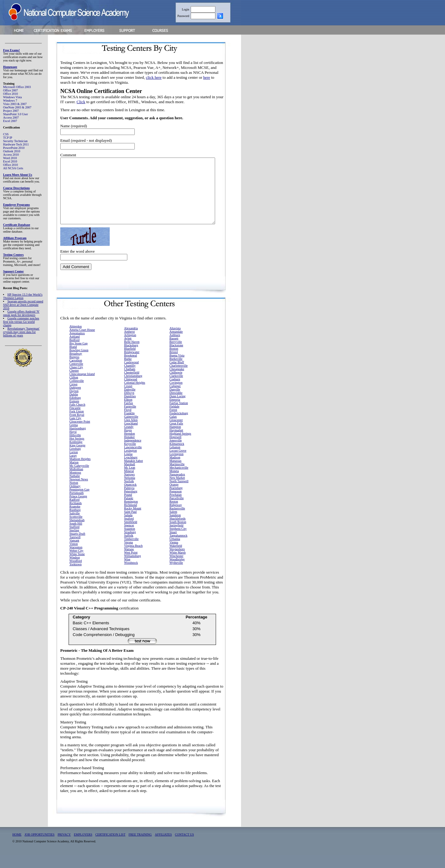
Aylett (128, 351)
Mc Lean (130, 480)
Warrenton (76, 560)
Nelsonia (130, 491)
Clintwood (131, 392)
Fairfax (129, 416)
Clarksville (176, 389)
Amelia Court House (82, 343)
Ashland (75, 350)
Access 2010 (11, 155)
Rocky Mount (133, 521)
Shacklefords (177, 531)
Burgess (74, 370)
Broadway (76, 367)
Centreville (76, 377)
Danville (175, 402)
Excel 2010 (10, 161)
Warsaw (129, 562)
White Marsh (178, 565)
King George (78, 458)
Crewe (74, 397)
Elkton (128, 413)
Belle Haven (132, 355)
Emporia (175, 413)
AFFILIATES (163, 847)
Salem (173, 525)
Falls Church (77, 417)
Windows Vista (13, 97)
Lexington (131, 463)
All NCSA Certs (13, 168)
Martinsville (177, 477)
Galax (173, 430)
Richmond (131, 518)
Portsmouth (77, 506)
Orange (174, 497)
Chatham (130, 382)
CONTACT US (184, 847)
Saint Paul (131, 525)
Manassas (175, 474)
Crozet (128, 399)
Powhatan (175, 508)
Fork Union (77, 424)
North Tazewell (179, 494)
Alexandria (131, 341)
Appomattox (77, 346)
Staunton (130, 542)
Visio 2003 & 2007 (15, 104)
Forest (173, 423)
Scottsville (76, 530)
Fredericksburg (179, 426)
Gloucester (176, 433)
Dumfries (130, 409)
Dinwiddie (176, 406)
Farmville (130, 419)
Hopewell (175, 450)
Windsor (75, 570)
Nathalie (75, 489)
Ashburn (175, 348)
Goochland (131, 436)
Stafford (75, 540)
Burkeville (176, 372)
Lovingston (176, 467)
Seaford (129, 531)
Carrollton (76, 373)
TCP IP (8, 138)
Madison (175, 470)
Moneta (174, 484)
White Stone (77, 567)
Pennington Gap (80, 502)
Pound (128, 508)
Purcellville (176, 511)
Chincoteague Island (82, 387)
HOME (17, 847)
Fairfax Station (179, 416)
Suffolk (129, 548)
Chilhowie (176, 385)
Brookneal (131, 368)
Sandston (175, 528)
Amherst (129, 345)
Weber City (77, 564)
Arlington (130, 348)
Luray (73, 468)
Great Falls (176, 436)
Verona (129, 555)
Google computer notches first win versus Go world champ (21, 322)
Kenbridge (76, 455)
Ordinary (75, 499)
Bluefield (130, 362)
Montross (75, 485)
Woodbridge (177, 572)
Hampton (175, 440)
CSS (6, 134)
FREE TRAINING (140, 847)
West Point (131, 565)
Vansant (74, 553)
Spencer (129, 538)
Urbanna (175, 552)
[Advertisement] (278, 131)
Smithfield (131, 535)
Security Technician (15, 141)
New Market (177, 491)
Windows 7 (10, 101)
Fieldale (174, 419)
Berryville (176, 355)
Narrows (129, 487)
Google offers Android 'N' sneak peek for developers (21, 313)
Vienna (174, 555)
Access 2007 (11, 118)
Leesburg (75, 462)
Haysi (73, 445)
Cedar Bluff (177, 375)
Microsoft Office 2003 (17, 87)
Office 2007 (11, 90)
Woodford (76, 574)
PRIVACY (64, 847)
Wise (127, 572)
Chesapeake (177, 382)
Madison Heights (80, 472)
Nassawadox (177, 487)
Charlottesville (178, 379)
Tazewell (75, 550)
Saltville (75, 526)
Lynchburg (131, 470)
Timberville (131, 552)
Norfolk (129, 494)
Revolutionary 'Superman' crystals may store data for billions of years (21, 332)
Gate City (76, 431)
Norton (74, 496)
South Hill (76, 536)
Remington (131, 514)
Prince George (78, 509)
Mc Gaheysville (79, 479)
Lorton (74, 465)
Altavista (175, 341)
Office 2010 (11, 94)
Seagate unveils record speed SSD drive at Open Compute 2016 (23, 305)
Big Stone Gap (79, 356)
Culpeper (175, 399)
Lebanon (175, 460)
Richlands (76, 516)
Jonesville (176, 453)
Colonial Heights (135, 396)
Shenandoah (77, 533)
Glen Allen (131, 433)
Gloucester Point (80, 434)
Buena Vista (177, 368)
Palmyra (129, 501)
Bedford (75, 353)
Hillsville (75, 448)
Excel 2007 (10, 121)
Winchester (176, 569)
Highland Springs (180, 447)
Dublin (74, 407)
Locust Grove (178, 463)
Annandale (176, 345)
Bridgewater (132, 365)
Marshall (130, 477)
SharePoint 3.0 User (15, 114)
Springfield (176, 538)
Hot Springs (77, 451)
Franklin (129, 426)
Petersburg (131, 504)
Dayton (74, 404)
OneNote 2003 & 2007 (17, 107)
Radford (75, 513)
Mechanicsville (179, 480)
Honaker (129, 450)
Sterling (74, 543)
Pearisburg (176, 501)
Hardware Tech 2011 (16, 144)
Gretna (74, 438)
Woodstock (131, 576)
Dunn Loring (177, 409)
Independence (133, 453)
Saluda (128, 528)
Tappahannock (178, 548)
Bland (73, 360)
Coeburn (175, 392)
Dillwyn (129, 406)
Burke (128, 372)
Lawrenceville (133, 460)
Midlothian (76, 482)
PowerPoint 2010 (14, 148)
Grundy (129, 440)
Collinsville (77, 394)
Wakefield (176, 559)
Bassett (174, 351)
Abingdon (76, 339)
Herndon (130, 447)
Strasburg (130, 545)
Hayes (128, 443)
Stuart (173, 545)
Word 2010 (10, 158)
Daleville (130, 402)
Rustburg (75, 523)
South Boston (178, 535)
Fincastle (75, 421)
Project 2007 (11, 111)
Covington (176, 396)
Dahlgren (75, 400)
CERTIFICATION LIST (110, 847)
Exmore (74, 414)
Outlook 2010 (12, 151)
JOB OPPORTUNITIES (39, 847)
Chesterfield (132, 385)
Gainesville (131, 430)
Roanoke (75, 519)
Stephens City (178, 542)
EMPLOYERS (83, 847)
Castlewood (131, 375)
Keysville (130, 457)
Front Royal (77, 428)
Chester (74, 383)
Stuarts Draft (77, 547)
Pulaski (129, 511)
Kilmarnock (177, 457)
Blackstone (176, 358)
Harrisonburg (78, 441)
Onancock (131, 497)
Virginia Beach (133, 559)
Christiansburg (133, 389)
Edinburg (75, 411)
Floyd (128, 423)
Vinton (74, 557)
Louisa (128, 467)
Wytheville (176, 576)
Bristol (174, 365)
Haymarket (176, 443)
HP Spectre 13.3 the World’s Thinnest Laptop (23, 296)
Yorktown (76, 577)
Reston (174, 514)
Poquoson (175, 504)
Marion (74, 475)
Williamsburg (133, 569)
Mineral (129, 484)
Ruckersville (177, 521)
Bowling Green (79, 363)
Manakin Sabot (134, 474)
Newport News (79, 492)
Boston (174, 362)
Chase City (76, 380)
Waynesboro (177, 562)
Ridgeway (176, 518)
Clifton (74, 390)
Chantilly (130, 379)
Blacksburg (131, 358)
